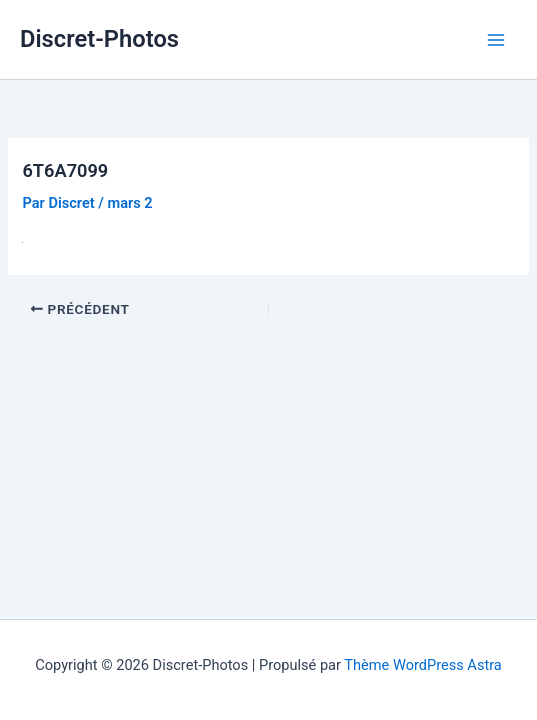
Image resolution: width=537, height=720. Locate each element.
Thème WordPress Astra (422, 665)
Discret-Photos (99, 39)
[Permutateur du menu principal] (496, 40)
